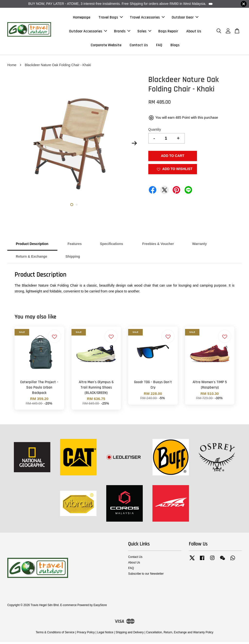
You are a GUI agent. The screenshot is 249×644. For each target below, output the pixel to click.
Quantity (155, 131)
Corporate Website (106, 46)
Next (134, 145)
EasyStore (100, 607)
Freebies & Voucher (158, 246)
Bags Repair (168, 32)
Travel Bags (111, 18)
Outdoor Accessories (88, 32)
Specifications (112, 246)
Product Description (32, 246)
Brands (122, 32)
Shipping (73, 258)
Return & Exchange (31, 258)
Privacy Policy (86, 634)
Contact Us (139, 46)
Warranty (199, 246)
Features (74, 246)
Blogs (175, 46)
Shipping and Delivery (130, 634)
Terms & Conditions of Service (55, 634)
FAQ (159, 46)
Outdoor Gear (185, 18)
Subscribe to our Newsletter (146, 576)
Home (12, 67)
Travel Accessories (147, 18)
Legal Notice (105, 634)
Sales (144, 32)
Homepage (82, 18)
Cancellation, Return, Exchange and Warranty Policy (180, 634)
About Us (194, 32)
